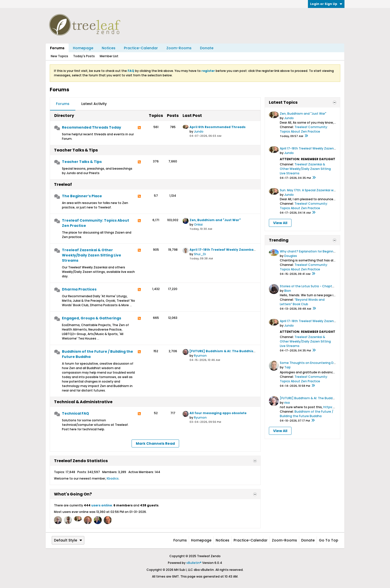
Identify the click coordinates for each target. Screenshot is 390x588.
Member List (109, 56)
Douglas (291, 256)
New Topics (59, 56)
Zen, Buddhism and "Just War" (215, 220)
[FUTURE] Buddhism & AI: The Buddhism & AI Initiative (235, 351)
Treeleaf (63, 184)
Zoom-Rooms (179, 48)
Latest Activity (94, 104)
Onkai (198, 224)
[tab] (63, 104)
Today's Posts (84, 56)
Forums (57, 48)
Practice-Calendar (141, 48)
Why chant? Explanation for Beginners (309, 251)
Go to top (329, 540)
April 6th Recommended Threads (218, 127)
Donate (207, 48)
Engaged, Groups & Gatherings (92, 318)
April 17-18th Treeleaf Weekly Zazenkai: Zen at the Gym (236, 250)
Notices (109, 48)
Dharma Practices (79, 289)
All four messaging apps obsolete (218, 413)
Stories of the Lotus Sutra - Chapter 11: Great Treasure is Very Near (330, 286)
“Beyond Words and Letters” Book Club (302, 302)
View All (280, 223)
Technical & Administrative (83, 402)
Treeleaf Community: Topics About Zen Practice (96, 223)
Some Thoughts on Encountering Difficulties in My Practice (325, 363)
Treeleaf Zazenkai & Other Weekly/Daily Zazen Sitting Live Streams (92, 255)
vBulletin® (194, 563)
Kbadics (113, 478)
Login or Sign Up (326, 4)
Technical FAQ (75, 413)
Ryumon (200, 356)
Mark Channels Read (155, 443)
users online (102, 505)
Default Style (68, 540)
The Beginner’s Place (82, 196)
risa (287, 403)
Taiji (287, 367)
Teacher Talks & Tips (76, 150)
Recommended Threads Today (92, 127)
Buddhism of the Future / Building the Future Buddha (97, 354)
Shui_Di (200, 254)
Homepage (83, 48)
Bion (288, 291)
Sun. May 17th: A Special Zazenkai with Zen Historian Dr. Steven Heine (332, 190)
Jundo (199, 131)
